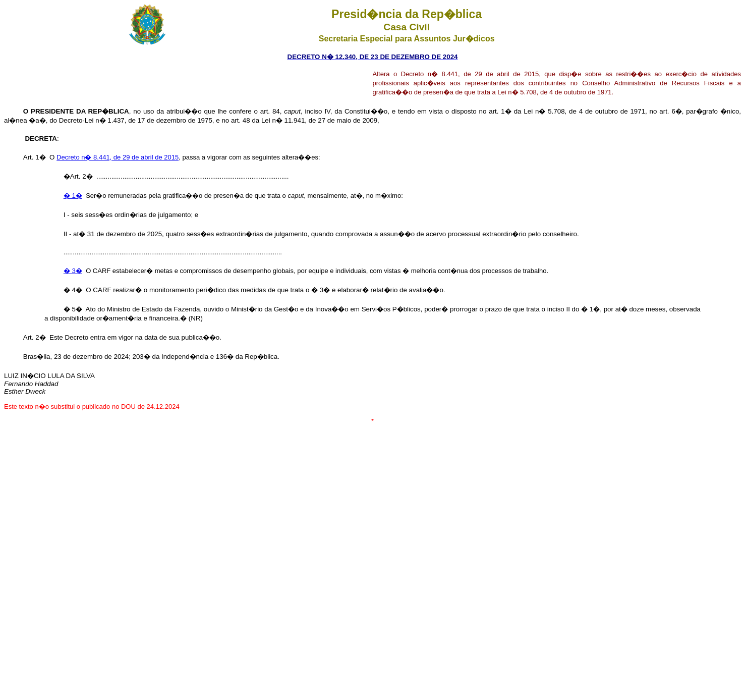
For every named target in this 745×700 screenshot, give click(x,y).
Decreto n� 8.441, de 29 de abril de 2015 (118, 157)
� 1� (73, 196)
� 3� (73, 271)
